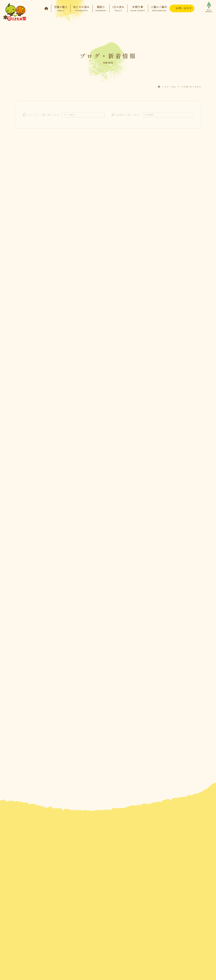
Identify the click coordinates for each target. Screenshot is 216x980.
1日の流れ (118, 8)
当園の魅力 (61, 8)
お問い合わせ (184, 8)
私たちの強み (81, 8)
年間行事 (138, 8)
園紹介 (101, 8)
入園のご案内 (159, 8)
